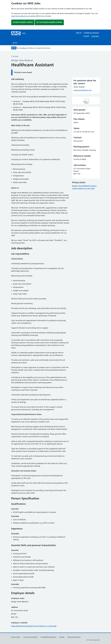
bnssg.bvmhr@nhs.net (83, 90)
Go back (15, 56)
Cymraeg (95, 36)
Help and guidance (74, 637)
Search (15, 43)
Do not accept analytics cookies (49, 22)
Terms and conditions (30, 637)
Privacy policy (16, 637)
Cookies (62, 637)
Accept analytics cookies (23, 22)
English (86, 36)
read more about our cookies (23, 16)
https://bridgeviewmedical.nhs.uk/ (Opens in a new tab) (34, 626)
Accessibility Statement (48, 637)
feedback (24, 48)
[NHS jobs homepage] (18, 33)
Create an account (91, 33)
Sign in (79, 33)
